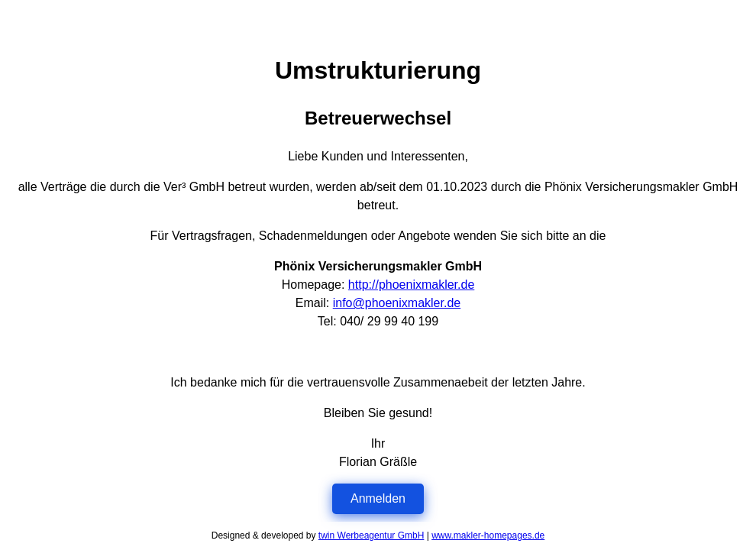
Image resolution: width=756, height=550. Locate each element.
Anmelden (378, 498)
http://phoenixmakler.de (411, 285)
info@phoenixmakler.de (397, 303)
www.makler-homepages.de (488, 535)
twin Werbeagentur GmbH (372, 535)
